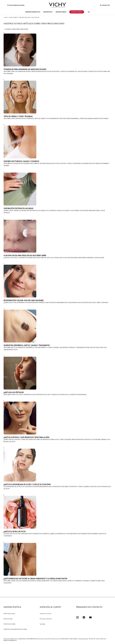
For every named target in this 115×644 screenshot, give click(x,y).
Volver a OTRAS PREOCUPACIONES (16, 29)
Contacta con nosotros (46, 614)
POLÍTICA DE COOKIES (9, 624)
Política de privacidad (9, 614)
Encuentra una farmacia (46, 619)
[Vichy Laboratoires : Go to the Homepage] (57, 5)
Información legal (8, 619)
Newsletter (42, 624)
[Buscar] (89, 12)
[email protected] (83, 639)
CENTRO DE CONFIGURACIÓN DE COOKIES (15, 629)
